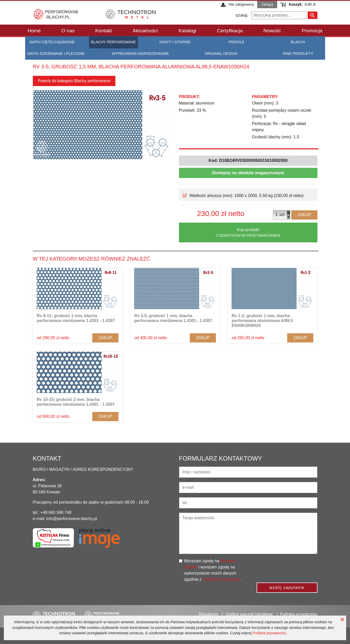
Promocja (312, 31)
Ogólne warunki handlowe (249, 614)
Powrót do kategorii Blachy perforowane (74, 81)
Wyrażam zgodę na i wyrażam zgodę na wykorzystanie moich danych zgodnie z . (213, 570)
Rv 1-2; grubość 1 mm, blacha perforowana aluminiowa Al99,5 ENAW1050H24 (262, 321)
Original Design (221, 54)
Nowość (272, 31)
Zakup (304, 215)
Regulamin (208, 614)
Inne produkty (298, 54)
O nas (68, 31)
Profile (237, 42)
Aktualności (145, 31)
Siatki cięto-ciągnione (52, 42)
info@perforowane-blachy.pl (72, 519)
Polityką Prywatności (221, 579)
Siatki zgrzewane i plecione (56, 54)
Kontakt (103, 31)
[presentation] (291, 568)
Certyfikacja (230, 31)
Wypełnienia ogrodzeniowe (140, 54)
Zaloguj (267, 4)
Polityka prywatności (269, 633)
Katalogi (187, 31)
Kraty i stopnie (175, 42)
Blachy (298, 42)
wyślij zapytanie (287, 588)
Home (34, 31)
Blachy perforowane (113, 42)
